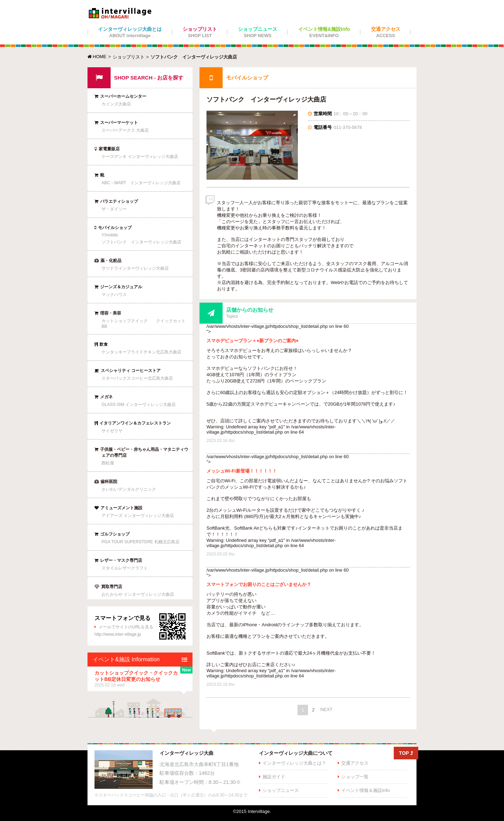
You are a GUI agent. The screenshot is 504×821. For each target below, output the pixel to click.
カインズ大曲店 (116, 104)
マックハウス (114, 295)
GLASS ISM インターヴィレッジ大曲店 (139, 405)
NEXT (326, 709)
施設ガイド (274, 777)
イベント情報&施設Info (324, 32)
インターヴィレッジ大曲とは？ (294, 763)
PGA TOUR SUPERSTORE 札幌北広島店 (141, 542)
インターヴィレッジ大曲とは (130, 32)
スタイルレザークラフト (125, 568)
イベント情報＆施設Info (366, 790)
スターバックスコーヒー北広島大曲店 (137, 378)
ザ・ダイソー (114, 209)
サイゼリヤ (112, 431)
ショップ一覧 (355, 777)
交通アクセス (386, 32)
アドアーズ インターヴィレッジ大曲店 (138, 516)
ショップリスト (200, 32)
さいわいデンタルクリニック (129, 489)
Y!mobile (110, 235)
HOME (97, 57)
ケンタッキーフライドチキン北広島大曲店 (141, 352)
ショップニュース (258, 32)
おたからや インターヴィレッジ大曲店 (138, 594)
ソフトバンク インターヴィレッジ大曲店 (141, 242)
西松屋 (108, 463)
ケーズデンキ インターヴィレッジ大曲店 (140, 157)
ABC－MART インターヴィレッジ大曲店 (141, 183)
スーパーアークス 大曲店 (125, 130)
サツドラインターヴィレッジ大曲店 (135, 268)
